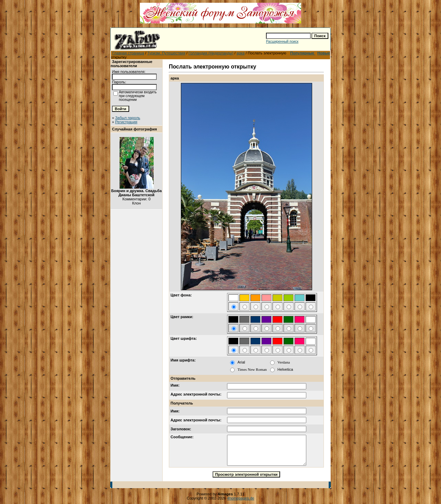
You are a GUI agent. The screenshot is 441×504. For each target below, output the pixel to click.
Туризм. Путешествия (166, 53)
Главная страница (128, 53)
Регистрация (126, 122)
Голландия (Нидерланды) (211, 53)
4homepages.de (241, 498)
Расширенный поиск (282, 41)
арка (241, 53)
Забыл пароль (128, 118)
